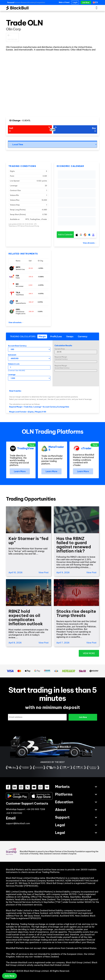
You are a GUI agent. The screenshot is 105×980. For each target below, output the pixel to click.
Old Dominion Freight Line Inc (21, 313)
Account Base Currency (17, 346)
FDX (17, 276)
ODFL (18, 309)
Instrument (12, 355)
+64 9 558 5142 (14, 813)
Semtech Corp (20, 269)
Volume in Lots (14, 364)
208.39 (31, 312)
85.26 (31, 268)
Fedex (18, 278)
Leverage (12, 375)
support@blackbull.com (18, 823)
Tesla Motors (20, 295)
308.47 (31, 302)
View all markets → (16, 322)
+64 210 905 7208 (36, 809)
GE (17, 301)
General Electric (21, 303)
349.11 (31, 294)
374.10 (31, 277)
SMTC (18, 267)
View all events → (90, 243)
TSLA (18, 293)
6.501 (31, 285)
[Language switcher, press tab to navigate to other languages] (96, 2)
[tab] (42, 336)
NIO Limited (20, 286)
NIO (17, 284)
